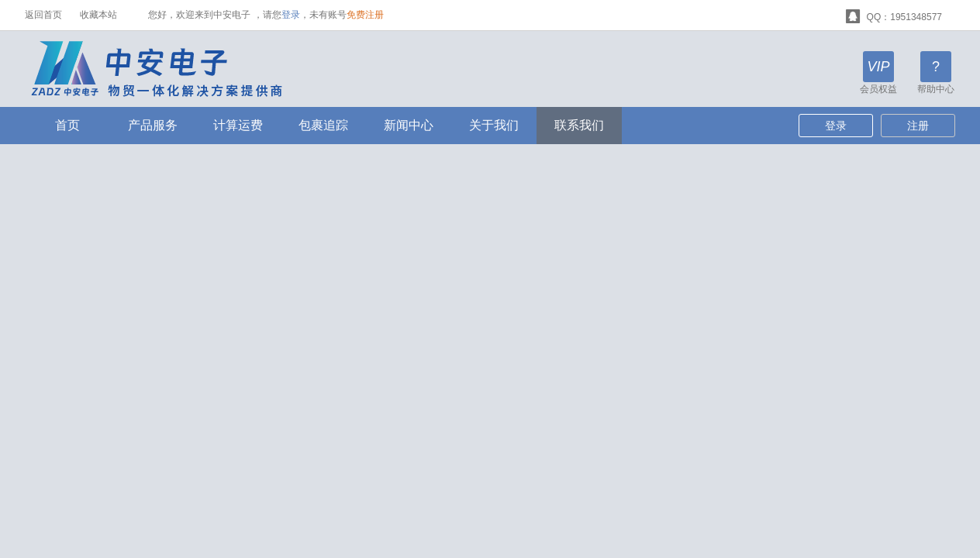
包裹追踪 (323, 125)
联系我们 (579, 125)
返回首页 (43, 15)
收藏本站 (98, 15)
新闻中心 (409, 125)
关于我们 (494, 125)
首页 (67, 125)
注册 (918, 126)
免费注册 (365, 15)
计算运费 (238, 125)
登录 (291, 15)
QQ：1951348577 (894, 15)
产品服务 (153, 125)
